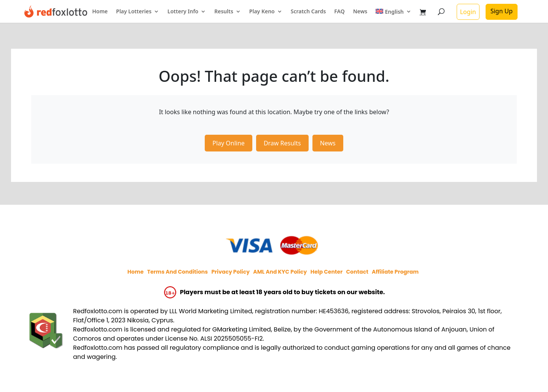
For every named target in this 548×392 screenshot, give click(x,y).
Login (468, 12)
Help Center (327, 272)
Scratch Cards (308, 12)
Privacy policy (230, 272)
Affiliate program (395, 272)
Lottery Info (183, 12)
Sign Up (502, 11)
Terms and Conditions (178, 272)
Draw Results (282, 143)
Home (100, 12)
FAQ (339, 12)
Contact (357, 272)
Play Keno (262, 12)
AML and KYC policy (280, 272)
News (360, 12)
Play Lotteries (134, 12)
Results (224, 12)
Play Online (229, 143)
